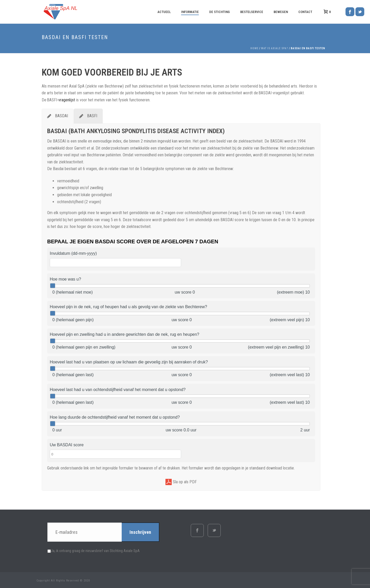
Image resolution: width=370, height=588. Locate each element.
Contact (305, 12)
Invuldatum (73, 253)
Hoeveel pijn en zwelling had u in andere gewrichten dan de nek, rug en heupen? (125, 334)
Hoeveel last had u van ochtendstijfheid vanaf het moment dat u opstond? (118, 390)
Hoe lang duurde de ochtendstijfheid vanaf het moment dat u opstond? (115, 417)
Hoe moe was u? (65, 279)
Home (254, 48)
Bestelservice (252, 12)
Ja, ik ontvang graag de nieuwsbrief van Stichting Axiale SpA (94, 551)
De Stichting (220, 12)
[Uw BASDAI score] (115, 454)
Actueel (164, 12)
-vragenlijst (66, 100)
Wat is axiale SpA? (275, 48)
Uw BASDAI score (67, 445)
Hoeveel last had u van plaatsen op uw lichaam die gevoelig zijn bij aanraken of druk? (129, 362)
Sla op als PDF (181, 482)
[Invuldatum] (115, 263)
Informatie (190, 12)
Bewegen (281, 12)
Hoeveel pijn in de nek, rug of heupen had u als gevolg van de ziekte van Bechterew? (128, 307)
